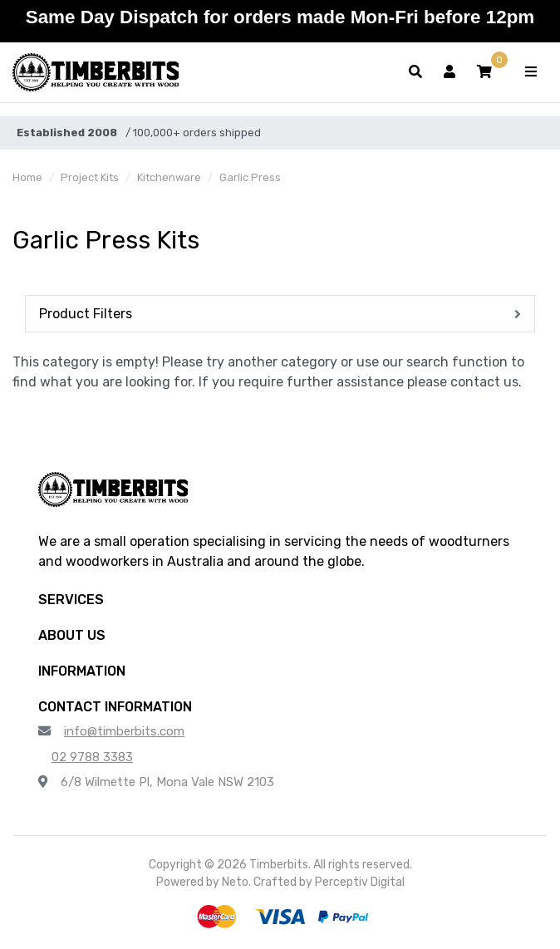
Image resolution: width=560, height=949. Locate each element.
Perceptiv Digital (360, 882)
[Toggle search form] (415, 72)
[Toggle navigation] (531, 72)
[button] (484, 72)
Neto (235, 882)
